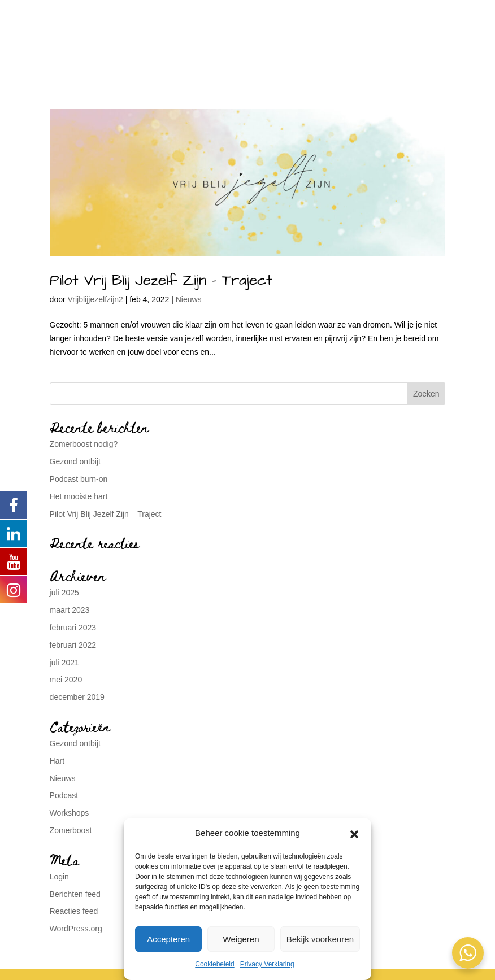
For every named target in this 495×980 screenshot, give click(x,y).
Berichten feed (75, 894)
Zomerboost (71, 830)
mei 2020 (66, 680)
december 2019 (77, 697)
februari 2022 (73, 645)
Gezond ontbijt (75, 461)
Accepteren (168, 939)
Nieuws (189, 299)
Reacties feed (74, 911)
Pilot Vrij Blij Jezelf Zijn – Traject (161, 280)
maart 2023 (70, 610)
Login (59, 877)
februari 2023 (73, 628)
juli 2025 (64, 593)
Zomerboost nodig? (84, 444)
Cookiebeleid (214, 964)
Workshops (70, 813)
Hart (57, 761)
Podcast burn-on (79, 479)
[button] (354, 833)
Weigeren (241, 939)
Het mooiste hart (79, 496)
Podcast (64, 795)
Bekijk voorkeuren (320, 939)
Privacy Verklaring (267, 964)
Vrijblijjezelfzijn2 (95, 299)
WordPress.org (76, 929)
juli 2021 (64, 663)
